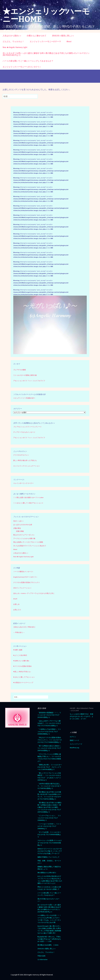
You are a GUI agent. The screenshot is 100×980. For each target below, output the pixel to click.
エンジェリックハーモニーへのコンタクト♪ (22, 67)
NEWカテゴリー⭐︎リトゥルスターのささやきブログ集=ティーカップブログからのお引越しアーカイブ (50, 851)
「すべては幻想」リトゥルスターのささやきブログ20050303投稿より (49, 834)
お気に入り (17, 610)
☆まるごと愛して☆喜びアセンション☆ (29, 503)
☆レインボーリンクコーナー (23, 483)
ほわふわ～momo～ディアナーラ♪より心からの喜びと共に (34, 593)
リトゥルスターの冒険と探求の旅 (25, 375)
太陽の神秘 (20, 531)
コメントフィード (76, 744)
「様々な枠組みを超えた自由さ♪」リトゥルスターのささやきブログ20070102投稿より (50, 748)
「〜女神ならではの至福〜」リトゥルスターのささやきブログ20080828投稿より (49, 731)
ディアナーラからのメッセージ (24, 432)
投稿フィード (74, 740)
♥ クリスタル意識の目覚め (22, 666)
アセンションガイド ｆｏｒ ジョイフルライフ (29, 381)
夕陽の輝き (17, 528)
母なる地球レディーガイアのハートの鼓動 (28, 542)
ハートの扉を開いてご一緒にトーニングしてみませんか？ (28, 61)
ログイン (73, 737)
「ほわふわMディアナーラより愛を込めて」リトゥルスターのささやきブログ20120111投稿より (49, 723)
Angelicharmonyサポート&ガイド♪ (25, 577)
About (69, 41)
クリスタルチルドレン (21, 455)
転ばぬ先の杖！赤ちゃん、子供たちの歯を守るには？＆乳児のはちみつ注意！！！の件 (49, 939)
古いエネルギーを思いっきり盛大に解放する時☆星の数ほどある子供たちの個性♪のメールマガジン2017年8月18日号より (46, 54)
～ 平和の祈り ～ (19, 632)
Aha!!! (15, 599)
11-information (43, 959)
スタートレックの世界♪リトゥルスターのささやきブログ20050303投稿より (50, 843)
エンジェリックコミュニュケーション (27, 466)
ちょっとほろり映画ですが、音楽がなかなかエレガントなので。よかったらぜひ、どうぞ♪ (82, 716)
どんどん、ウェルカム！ (13, 41)
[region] (50, 325)
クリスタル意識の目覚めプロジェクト (27, 582)
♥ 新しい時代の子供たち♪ (22, 672)
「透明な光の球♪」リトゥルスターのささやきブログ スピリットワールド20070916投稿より (50, 767)
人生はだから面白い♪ (12, 36)
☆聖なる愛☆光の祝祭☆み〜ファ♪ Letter (28, 497)
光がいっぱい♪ (18, 521)
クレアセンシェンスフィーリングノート (28, 427)
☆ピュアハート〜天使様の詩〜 (24, 398)
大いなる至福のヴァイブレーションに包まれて (30, 546)
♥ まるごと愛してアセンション (24, 677)
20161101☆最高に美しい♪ (63, 36)
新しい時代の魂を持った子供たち (25, 460)
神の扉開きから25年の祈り (47, 873)
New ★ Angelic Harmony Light (15, 47)
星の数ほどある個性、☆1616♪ (48, 945)
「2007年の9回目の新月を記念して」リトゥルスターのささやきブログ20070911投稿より (49, 786)
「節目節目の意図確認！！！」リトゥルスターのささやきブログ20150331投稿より (49, 715)
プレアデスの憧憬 (20, 370)
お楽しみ (16, 604)
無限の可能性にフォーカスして (48, 857)
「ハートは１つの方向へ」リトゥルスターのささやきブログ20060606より (49, 826)
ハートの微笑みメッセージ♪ (23, 571)
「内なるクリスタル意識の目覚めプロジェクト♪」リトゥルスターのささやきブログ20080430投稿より (50, 740)
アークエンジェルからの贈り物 (24, 538)
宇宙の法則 (41, 956)
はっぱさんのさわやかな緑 (23, 525)
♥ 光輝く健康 (18, 650)
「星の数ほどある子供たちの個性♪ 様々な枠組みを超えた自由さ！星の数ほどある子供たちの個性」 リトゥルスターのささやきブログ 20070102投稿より (50, 807)
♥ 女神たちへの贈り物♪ (21, 661)
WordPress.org (74, 748)
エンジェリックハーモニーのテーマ (45, 41)
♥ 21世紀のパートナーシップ (23, 682)
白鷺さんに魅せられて (37, 36)
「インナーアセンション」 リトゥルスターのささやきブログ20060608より (49, 818)
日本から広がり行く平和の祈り (24, 627)
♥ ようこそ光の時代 (20, 655)
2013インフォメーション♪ (22, 588)
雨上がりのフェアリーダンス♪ (24, 535)
